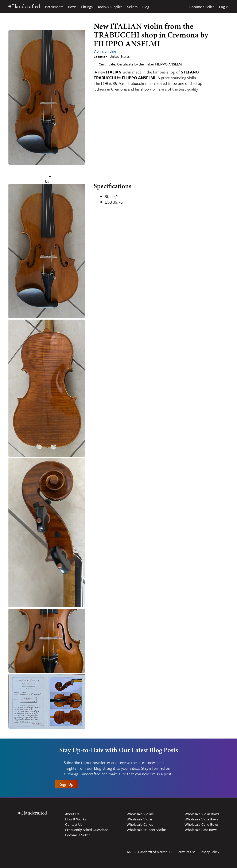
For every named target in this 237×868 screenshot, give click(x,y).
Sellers (132, 7)
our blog (95, 768)
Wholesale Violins (140, 814)
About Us (72, 814)
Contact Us (74, 824)
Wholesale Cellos (140, 824)
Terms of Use (186, 852)
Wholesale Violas (139, 819)
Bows (72, 7)
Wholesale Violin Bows (202, 814)
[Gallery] (47, 103)
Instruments (54, 7)
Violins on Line (105, 51)
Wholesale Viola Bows (201, 819)
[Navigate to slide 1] (50, 177)
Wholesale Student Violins (146, 830)
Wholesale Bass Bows (201, 830)
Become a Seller (202, 7)
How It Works (76, 819)
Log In (224, 7)
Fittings (87, 7)
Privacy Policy (209, 852)
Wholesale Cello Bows (201, 824)
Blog (146, 7)
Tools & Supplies (110, 7)
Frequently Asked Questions (87, 830)
